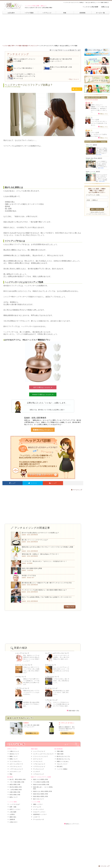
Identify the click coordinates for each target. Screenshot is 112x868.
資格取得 (12, 819)
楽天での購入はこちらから (43, 387)
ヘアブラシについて (22, 688)
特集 (65, 13)
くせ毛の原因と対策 (15, 790)
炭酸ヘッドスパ (37, 804)
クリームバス (37, 807)
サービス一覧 (100, 13)
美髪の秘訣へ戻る (73, 711)
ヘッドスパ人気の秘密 (91, 7)
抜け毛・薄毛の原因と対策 (17, 779)
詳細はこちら (103, 114)
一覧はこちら (73, 79)
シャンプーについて (22, 653)
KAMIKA (26, 723)
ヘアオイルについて (52, 677)
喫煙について (13, 759)
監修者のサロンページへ (43, 430)
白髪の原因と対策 (15, 792)
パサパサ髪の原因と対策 (17, 782)
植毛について (13, 797)
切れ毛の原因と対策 (15, 787)
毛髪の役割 (60, 754)
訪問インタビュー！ (97, 105)
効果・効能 (13, 807)
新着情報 (83, 13)
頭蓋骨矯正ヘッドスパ (39, 814)
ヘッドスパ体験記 (62, 769)
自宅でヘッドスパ (15, 809)
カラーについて (51, 665)
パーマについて (21, 677)
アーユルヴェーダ (38, 819)
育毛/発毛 (59, 767)
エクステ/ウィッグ (15, 772)
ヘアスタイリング (51, 700)
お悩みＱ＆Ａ (13, 822)
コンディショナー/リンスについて (57, 653)
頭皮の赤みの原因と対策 (40, 794)
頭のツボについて (38, 799)
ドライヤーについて (15, 767)
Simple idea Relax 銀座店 (94, 158)
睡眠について (13, 756)
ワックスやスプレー (15, 761)
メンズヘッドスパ (38, 809)
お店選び (12, 814)
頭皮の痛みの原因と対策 (40, 796)
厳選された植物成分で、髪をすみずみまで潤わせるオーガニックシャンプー (67, 729)
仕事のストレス (14, 751)
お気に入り (77, 89)
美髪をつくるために (62, 761)
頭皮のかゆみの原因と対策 (41, 785)
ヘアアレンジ (47, 13)
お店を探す (11, 13)
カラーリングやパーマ (16, 764)
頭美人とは (105, 7)
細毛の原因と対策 (15, 785)
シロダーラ (36, 817)
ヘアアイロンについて (16, 769)
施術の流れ (13, 817)
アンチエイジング (51, 688)
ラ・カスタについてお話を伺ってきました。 (99, 135)
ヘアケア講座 (29, 13)
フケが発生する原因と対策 (41, 782)
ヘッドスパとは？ (15, 804)
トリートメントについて (24, 665)
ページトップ (77, 490)
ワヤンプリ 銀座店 (91, 145)
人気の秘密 (13, 812)
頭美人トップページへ (72, 824)
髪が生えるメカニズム (63, 756)
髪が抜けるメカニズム (63, 759)
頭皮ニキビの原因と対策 (40, 779)
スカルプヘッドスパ (39, 812)
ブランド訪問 (95, 120)
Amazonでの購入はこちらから (43, 394)
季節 (11, 774)
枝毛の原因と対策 (15, 795)
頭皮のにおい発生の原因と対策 (42, 791)
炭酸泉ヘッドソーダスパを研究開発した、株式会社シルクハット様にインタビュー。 (99, 109)
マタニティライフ (62, 764)
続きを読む (99, 155)
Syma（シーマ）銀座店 (93, 172)
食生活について (14, 754)
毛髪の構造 (60, 751)
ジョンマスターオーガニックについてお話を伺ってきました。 (99, 123)
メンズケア (19, 700)
